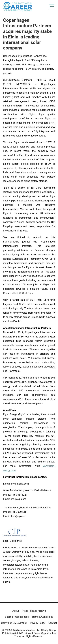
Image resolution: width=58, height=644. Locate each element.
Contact (53, 623)
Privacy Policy (38, 623)
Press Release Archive (34, 611)
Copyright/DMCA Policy (14, 623)
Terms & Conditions (42, 617)
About (16, 611)
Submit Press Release (17, 617)
